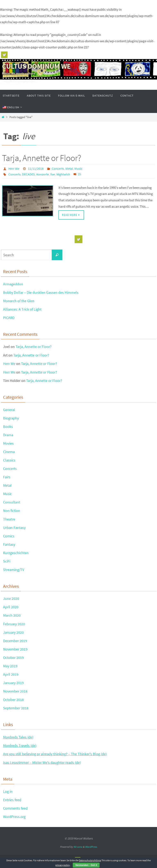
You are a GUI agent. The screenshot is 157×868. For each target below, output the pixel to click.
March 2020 (12, 617)
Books (8, 427)
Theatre (9, 520)
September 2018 (16, 711)
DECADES (29, 174)
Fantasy (9, 546)
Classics (9, 461)
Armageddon (13, 284)
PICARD (9, 318)
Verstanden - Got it (86, 865)
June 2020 (11, 600)
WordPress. (91, 850)
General (9, 410)
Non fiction (12, 512)
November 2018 (15, 694)
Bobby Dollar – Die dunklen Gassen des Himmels (41, 293)
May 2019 (10, 668)
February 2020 (14, 626)
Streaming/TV (14, 571)
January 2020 (13, 634)
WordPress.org (14, 820)
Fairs (7, 478)
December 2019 (15, 643)
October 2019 (13, 660)
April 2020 (11, 609)
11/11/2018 (36, 169)
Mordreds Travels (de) (20, 748)
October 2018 (13, 702)
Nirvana (78, 850)
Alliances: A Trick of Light (22, 309)
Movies (8, 444)
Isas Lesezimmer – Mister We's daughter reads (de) (42, 765)
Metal (69, 169)
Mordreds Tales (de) (18, 740)
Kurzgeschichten (16, 554)
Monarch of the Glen (19, 301)
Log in (8, 794)
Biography (11, 419)
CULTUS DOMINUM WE (36, 66)
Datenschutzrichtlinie (90, 860)
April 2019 (11, 677)
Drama (8, 436)
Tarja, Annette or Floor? (42, 158)
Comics (9, 537)
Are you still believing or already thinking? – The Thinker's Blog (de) (55, 757)
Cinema (9, 453)
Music (78, 169)
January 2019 (13, 685)
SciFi (7, 563)
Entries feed (12, 803)
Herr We (14, 169)
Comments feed (15, 811)
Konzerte (43, 174)
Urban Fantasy (14, 529)
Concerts (58, 169)
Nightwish (63, 174)
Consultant (12, 503)
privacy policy (63, 865)
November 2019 (15, 651)
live (53, 174)
